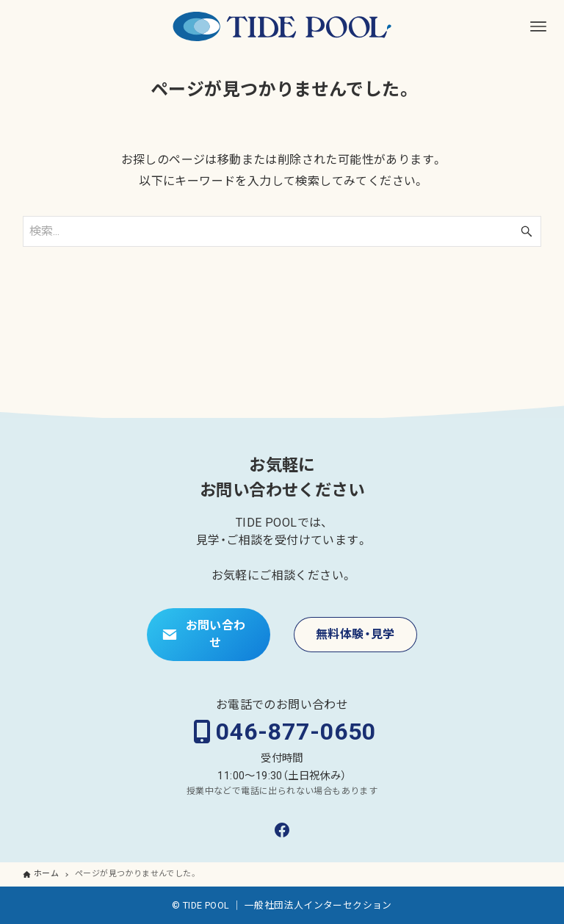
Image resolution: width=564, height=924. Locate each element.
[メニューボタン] (538, 26)
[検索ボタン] (527, 231)
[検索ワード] (282, 231)
